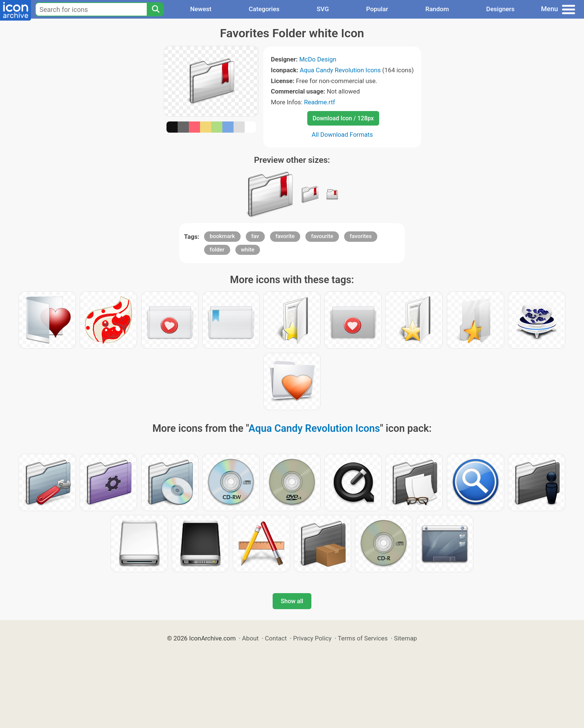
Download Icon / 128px (343, 118)
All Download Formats (342, 134)
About (250, 638)
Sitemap (406, 638)
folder (217, 250)
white (248, 250)
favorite (285, 236)
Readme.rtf (319, 102)
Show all (292, 601)
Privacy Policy (312, 638)
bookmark (222, 236)
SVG (323, 9)
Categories (264, 9)
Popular (377, 9)
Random (437, 9)
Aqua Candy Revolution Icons (340, 70)
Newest (201, 9)
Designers (500, 9)
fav (255, 236)
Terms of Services (363, 638)
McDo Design (318, 59)
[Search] (155, 9)
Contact (276, 638)
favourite (322, 236)
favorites (361, 236)
